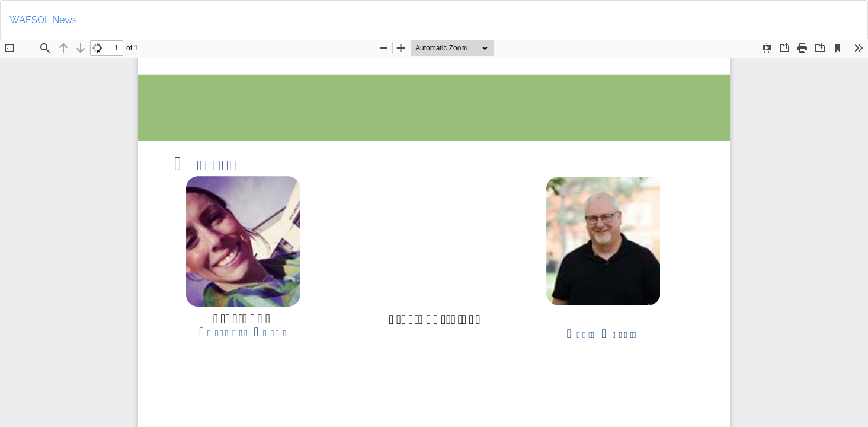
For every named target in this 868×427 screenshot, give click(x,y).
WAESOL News (43, 20)
